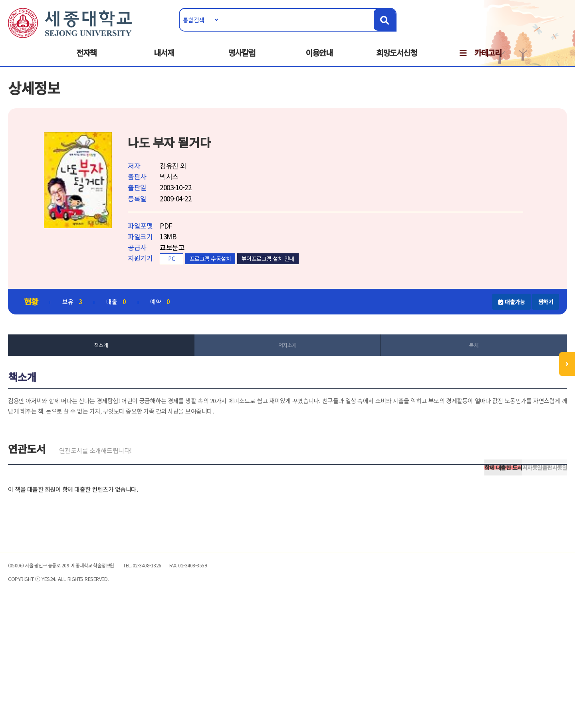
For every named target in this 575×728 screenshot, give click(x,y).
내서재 (164, 61)
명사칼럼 (242, 61)
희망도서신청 (397, 61)
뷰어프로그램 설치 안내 (308, 278)
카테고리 (488, 61)
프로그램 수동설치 (250, 278)
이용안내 (319, 61)
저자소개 (287, 367)
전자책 (86, 61)
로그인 (525, 31)
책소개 (128, 367)
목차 (447, 367)
